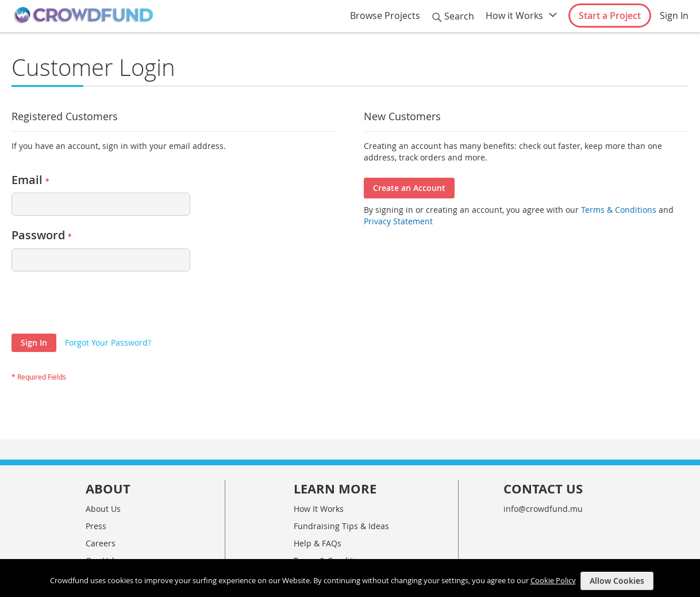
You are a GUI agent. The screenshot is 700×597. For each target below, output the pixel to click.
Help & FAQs (318, 543)
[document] (351, 578)
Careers (101, 543)
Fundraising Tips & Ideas (341, 526)
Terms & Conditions (618, 210)
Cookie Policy (553, 580)
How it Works (514, 16)
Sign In (674, 16)
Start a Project (610, 16)
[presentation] (99, 305)
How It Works (319, 509)
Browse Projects (385, 16)
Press (96, 526)
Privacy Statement (398, 221)
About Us (103, 509)
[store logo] (83, 16)
